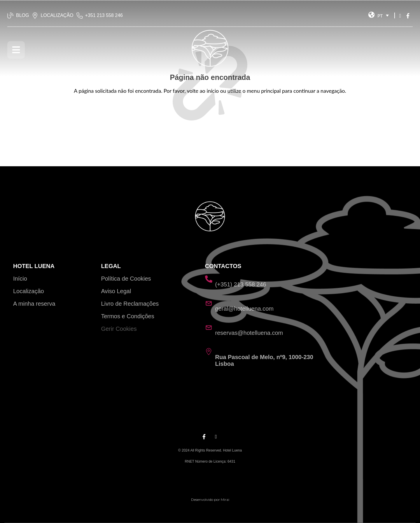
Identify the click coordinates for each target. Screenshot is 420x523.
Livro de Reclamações (130, 304)
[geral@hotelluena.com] (209, 303)
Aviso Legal (116, 291)
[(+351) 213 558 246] (209, 279)
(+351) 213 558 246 (241, 284)
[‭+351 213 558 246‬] (80, 15)
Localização (29, 291)
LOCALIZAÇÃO (57, 15)
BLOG (22, 15)
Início (20, 279)
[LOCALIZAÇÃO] (35, 15)
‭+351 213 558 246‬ (104, 15)
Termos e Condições (127, 316)
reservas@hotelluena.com (249, 333)
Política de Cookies (126, 279)
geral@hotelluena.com (244, 309)
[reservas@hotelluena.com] (209, 327)
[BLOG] (10, 15)
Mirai (225, 500)
